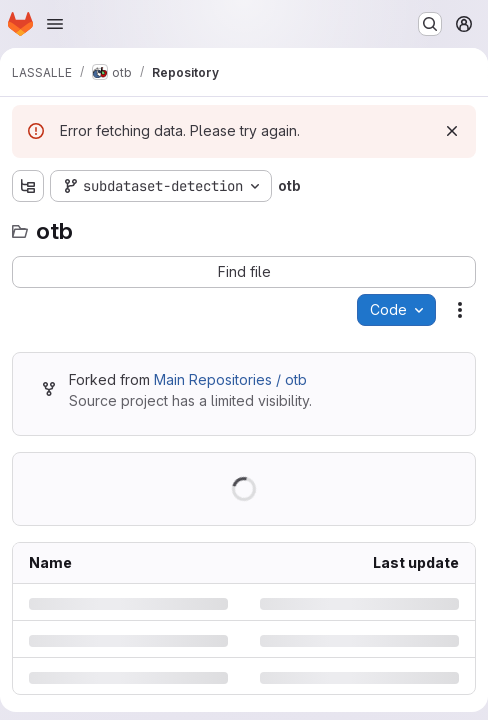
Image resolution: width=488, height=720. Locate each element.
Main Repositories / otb (230, 379)
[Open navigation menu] (55, 24)
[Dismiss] (452, 131)
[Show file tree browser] (28, 186)
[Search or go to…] (430, 24)
